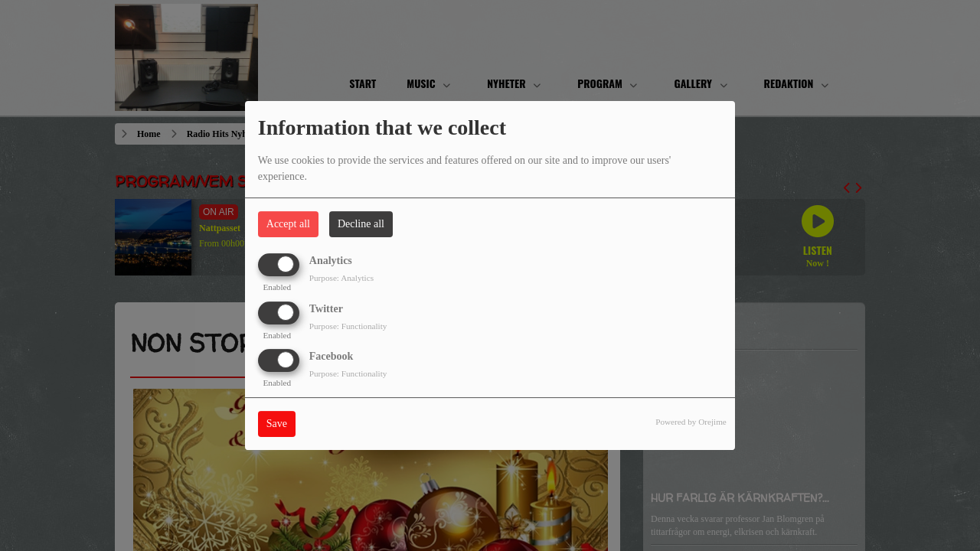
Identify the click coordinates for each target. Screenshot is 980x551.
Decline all (361, 224)
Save (277, 424)
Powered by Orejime (691, 422)
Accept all (288, 224)
